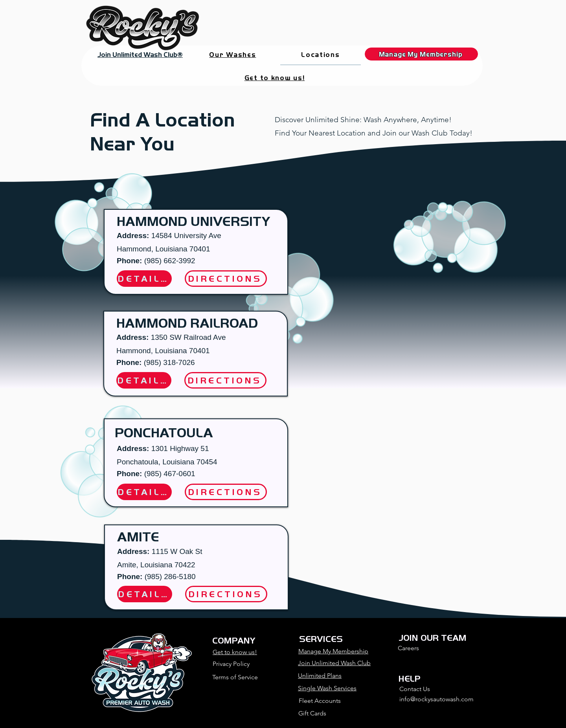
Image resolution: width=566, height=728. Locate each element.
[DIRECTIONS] (225, 380)
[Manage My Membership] (421, 54)
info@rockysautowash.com (436, 699)
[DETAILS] (144, 380)
